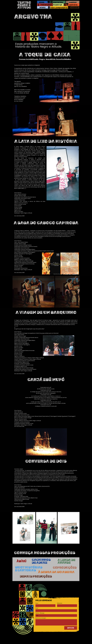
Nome (37, 603)
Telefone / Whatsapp (40, 613)
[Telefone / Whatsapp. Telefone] (58, 616)
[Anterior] (14, 569)
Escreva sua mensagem (41, 618)
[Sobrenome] (67, 606)
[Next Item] (77, 120)
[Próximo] (78, 569)
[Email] (56, 611)
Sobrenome (60, 603)
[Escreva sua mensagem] (56, 622)
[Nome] (45, 606)
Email (37, 608)
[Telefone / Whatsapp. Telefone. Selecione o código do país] (38, 616)
